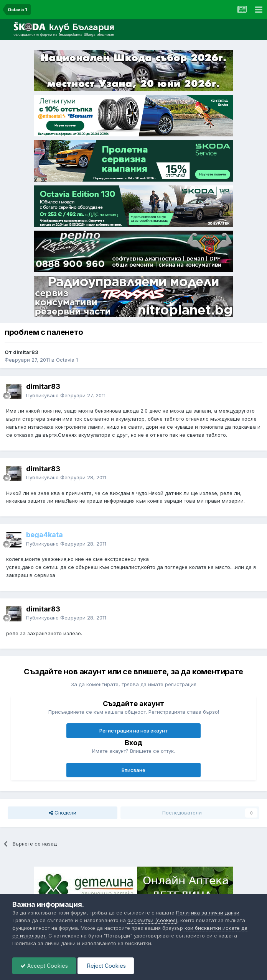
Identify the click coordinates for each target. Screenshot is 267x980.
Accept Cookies (44, 966)
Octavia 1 (67, 360)
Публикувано (66, 395)
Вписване (133, 770)
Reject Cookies (106, 966)
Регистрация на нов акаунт (134, 731)
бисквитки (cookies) (152, 920)
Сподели (63, 813)
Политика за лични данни (208, 913)
